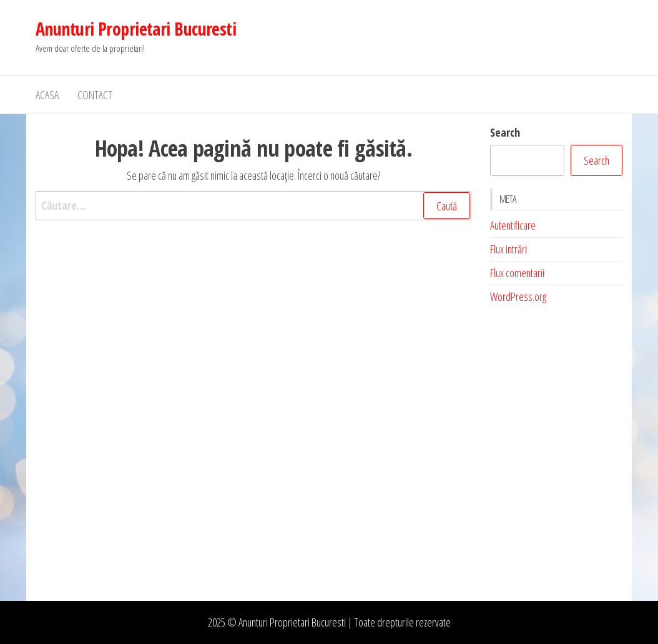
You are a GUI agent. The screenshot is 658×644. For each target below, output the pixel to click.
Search (505, 132)
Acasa (47, 95)
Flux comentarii (517, 273)
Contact (95, 95)
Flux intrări (508, 249)
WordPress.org (518, 296)
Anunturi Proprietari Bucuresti (136, 29)
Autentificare (513, 225)
